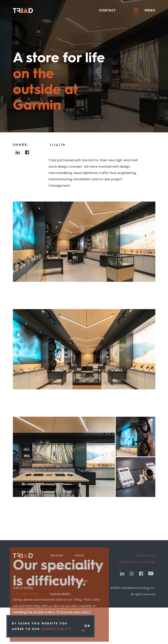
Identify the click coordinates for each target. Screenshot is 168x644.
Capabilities (59, 569)
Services (56, 556)
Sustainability (60, 595)
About (79, 556)
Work (54, 582)
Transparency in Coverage (137, 563)
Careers (81, 569)
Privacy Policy (146, 556)
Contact (107, 10)
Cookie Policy (56, 629)
